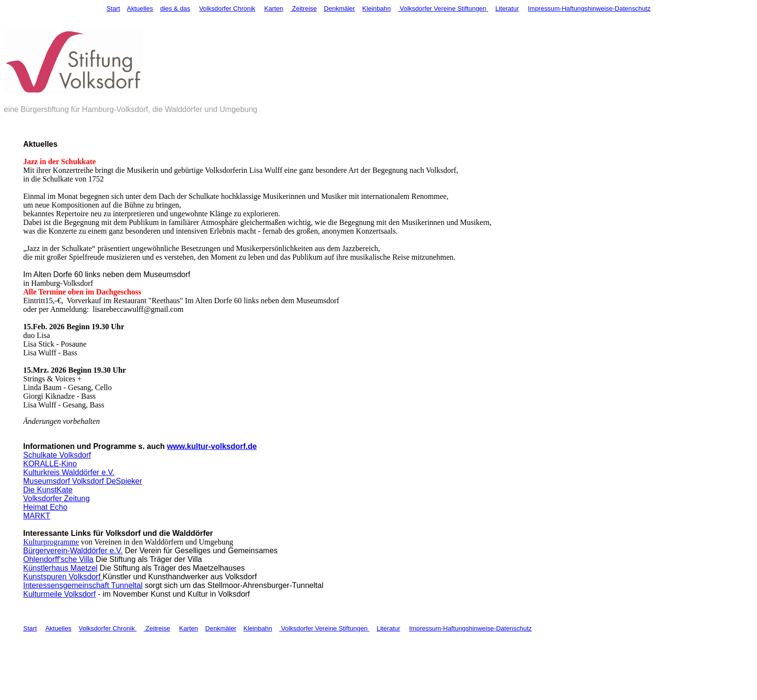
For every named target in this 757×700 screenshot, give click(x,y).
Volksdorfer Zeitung (56, 498)
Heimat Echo (45, 507)
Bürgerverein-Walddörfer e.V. (73, 551)
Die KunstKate (48, 490)
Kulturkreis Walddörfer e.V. (69, 472)
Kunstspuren (46, 577)
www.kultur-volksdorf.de (212, 446)
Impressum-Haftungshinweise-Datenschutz (589, 8)
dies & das (175, 8)
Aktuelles (140, 8)
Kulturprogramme (51, 542)
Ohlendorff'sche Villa (58, 559)
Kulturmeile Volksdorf (59, 594)
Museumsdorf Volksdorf (63, 481)
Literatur (507, 8)
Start (113, 8)
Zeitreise (303, 8)
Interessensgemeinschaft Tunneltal (83, 585)
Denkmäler (339, 8)
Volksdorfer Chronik (227, 8)
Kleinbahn (376, 8)
